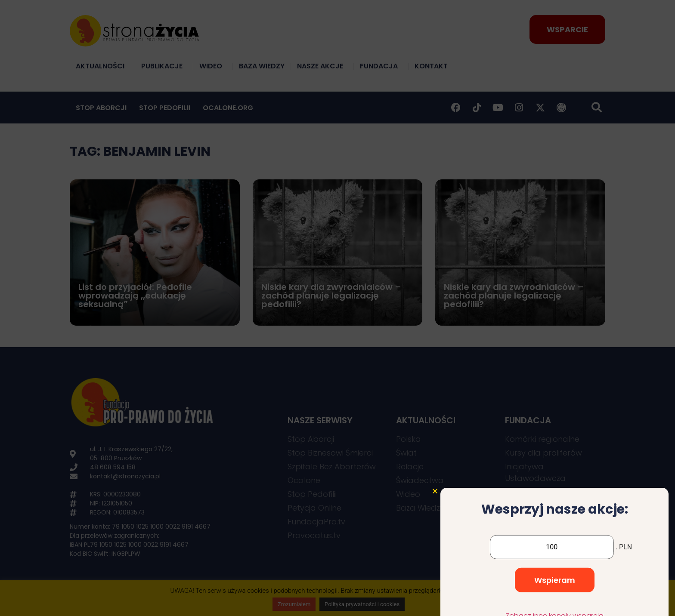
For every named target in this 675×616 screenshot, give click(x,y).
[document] (337, 308)
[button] (435, 529)
